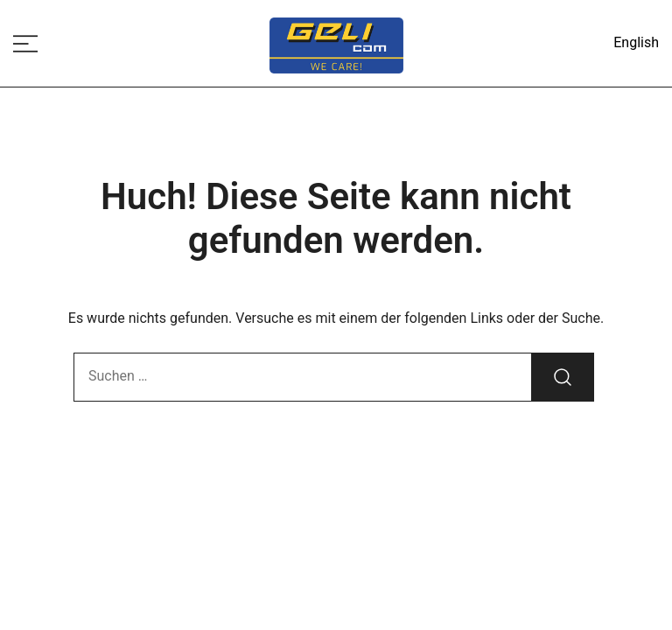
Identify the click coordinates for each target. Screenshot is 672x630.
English (636, 42)
